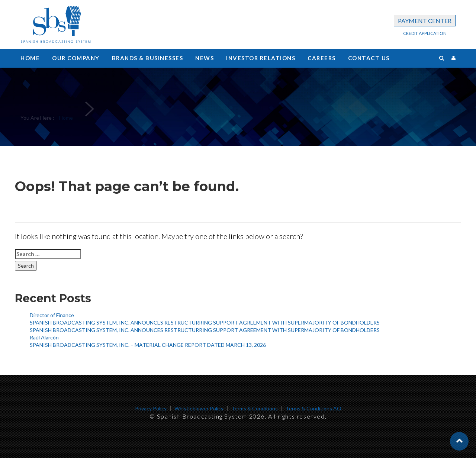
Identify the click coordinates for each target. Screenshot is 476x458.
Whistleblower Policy (199, 408)
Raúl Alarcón (44, 337)
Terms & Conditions (255, 408)
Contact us (369, 58)
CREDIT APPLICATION (425, 33)
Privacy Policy (151, 408)
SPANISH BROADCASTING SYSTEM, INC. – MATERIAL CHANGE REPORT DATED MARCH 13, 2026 (148, 345)
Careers (322, 58)
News (205, 58)
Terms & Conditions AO (313, 408)
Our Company (76, 58)
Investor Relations (261, 58)
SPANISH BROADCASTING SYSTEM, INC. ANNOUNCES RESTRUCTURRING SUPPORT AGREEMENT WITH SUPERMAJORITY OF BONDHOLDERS (205, 322)
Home (30, 58)
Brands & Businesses (148, 58)
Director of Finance (52, 315)
